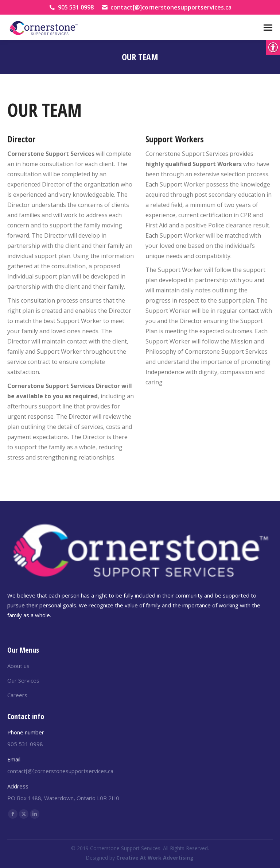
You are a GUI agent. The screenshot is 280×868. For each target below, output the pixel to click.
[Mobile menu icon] (268, 28)
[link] (44, 27)
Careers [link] (17, 695)
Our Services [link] (23, 680)
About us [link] (18, 666)
